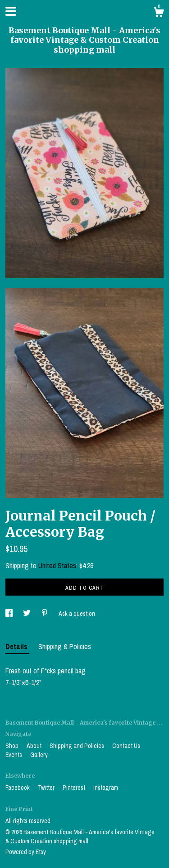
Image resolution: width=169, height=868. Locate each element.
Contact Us (126, 746)
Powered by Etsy (26, 852)
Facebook (18, 788)
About (35, 746)
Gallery (39, 755)
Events (14, 755)
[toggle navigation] (11, 11)
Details (17, 646)
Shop (13, 746)
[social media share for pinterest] (45, 614)
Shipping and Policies (78, 746)
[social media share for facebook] (10, 614)
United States (57, 565)
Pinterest (75, 788)
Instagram (106, 788)
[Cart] (159, 13)
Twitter (47, 788)
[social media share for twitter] (27, 614)
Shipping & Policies (65, 646)
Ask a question (77, 614)
